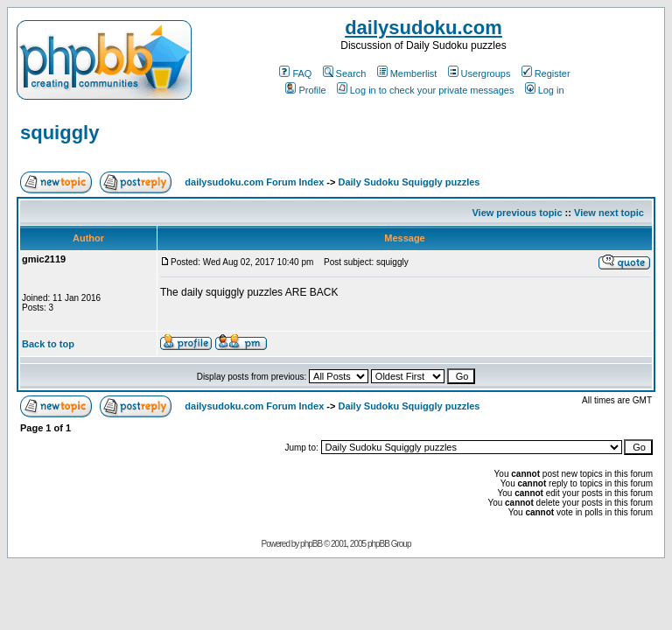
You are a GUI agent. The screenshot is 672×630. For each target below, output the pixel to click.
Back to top (48, 344)
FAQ (295, 73)
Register (546, 73)
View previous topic (517, 213)
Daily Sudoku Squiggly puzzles (409, 182)
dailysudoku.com (423, 28)
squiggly (59, 133)
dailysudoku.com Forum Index (254, 182)
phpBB (311, 544)
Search (345, 73)
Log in (545, 90)
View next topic (609, 213)
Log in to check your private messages (426, 90)
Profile (305, 90)
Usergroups (479, 73)
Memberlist (407, 73)
